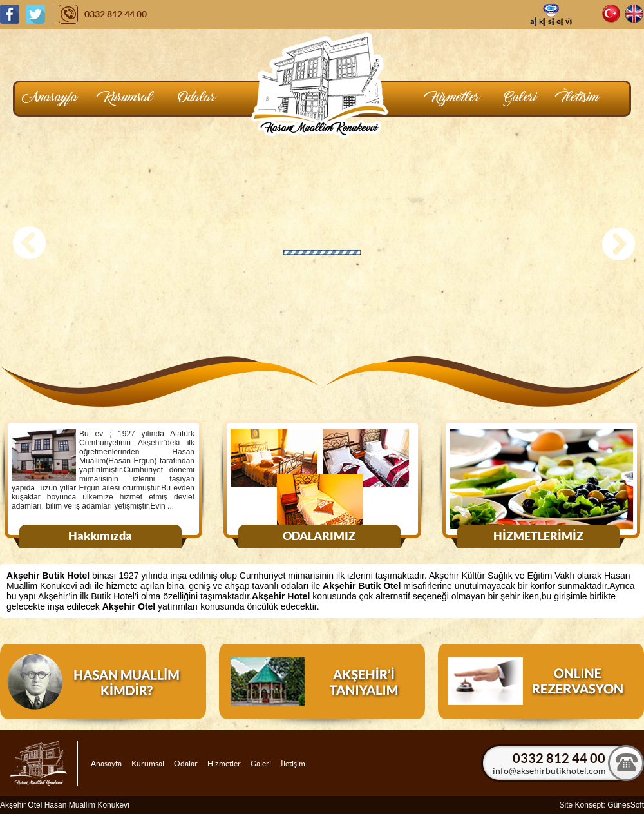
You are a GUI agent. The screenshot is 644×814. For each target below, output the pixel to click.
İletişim (293, 763)
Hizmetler (224, 763)
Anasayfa (106, 763)
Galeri (261, 763)
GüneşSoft (626, 805)
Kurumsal (148, 763)
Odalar (186, 763)
